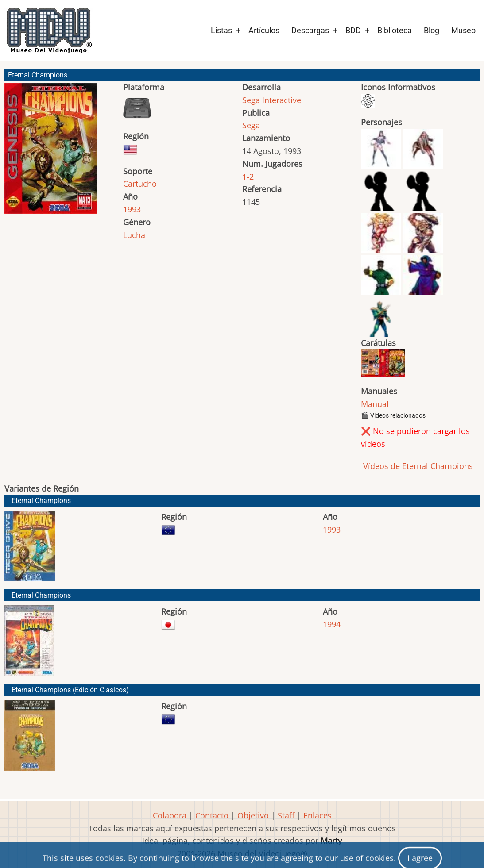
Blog (432, 30)
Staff (286, 815)
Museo (463, 30)
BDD (353, 30)
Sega (251, 125)
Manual (375, 404)
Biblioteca (395, 30)
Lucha (134, 235)
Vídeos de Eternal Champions (417, 466)
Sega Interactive (272, 100)
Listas (221, 30)
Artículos (264, 30)
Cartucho (140, 184)
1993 (132, 209)
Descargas (310, 30)
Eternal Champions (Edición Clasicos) (70, 690)
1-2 (248, 177)
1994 (332, 624)
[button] (51, 152)
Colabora (170, 815)
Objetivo (253, 815)
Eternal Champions (41, 501)
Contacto (212, 815)
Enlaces (318, 815)
